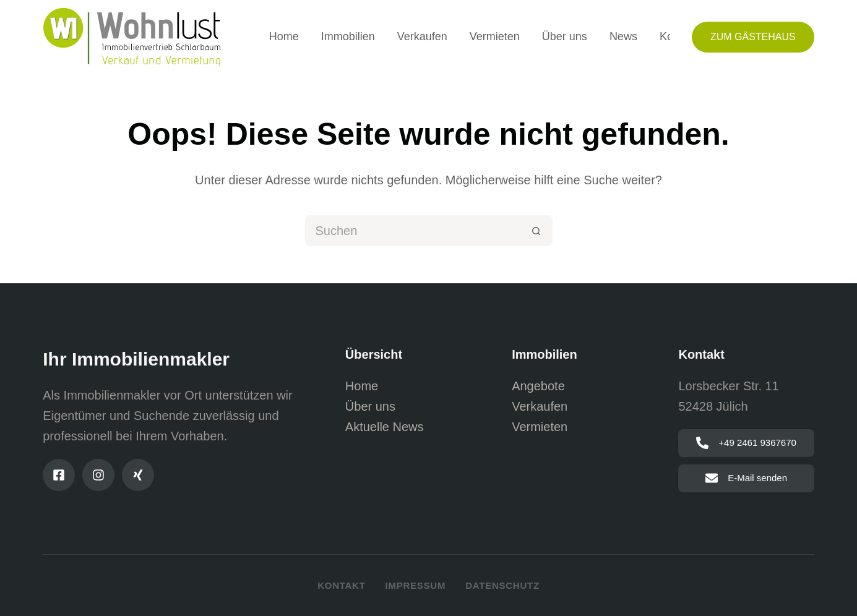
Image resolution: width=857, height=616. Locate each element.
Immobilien (348, 36)
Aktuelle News (385, 427)
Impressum (416, 585)
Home (284, 36)
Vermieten (495, 36)
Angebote (538, 386)
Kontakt (341, 585)
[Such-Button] (537, 231)
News (623, 36)
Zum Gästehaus (753, 37)
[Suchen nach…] (413, 231)
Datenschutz (502, 585)
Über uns (565, 36)
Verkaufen (422, 36)
